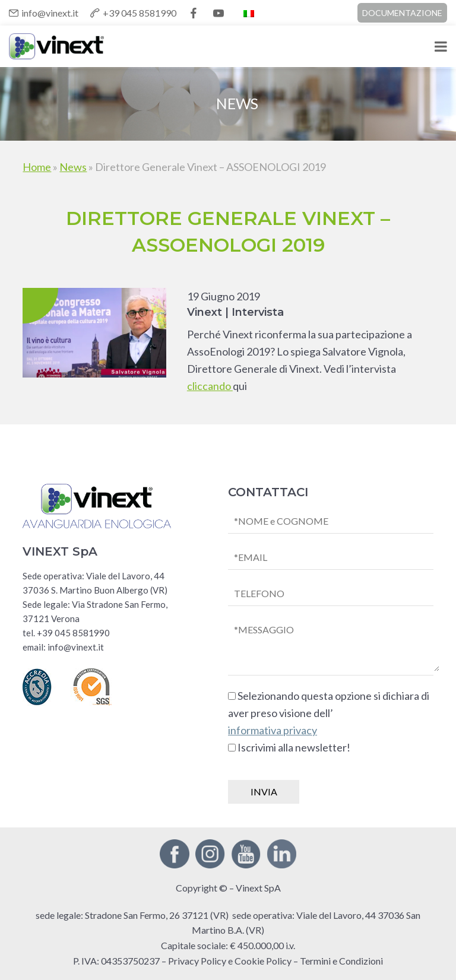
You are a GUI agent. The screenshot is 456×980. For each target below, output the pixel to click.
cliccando (210, 386)
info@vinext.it (50, 13)
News (73, 167)
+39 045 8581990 (140, 13)
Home (37, 167)
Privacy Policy (197, 961)
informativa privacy (273, 730)
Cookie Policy (263, 961)
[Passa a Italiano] (249, 13)
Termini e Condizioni (341, 961)
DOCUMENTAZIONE (402, 13)
